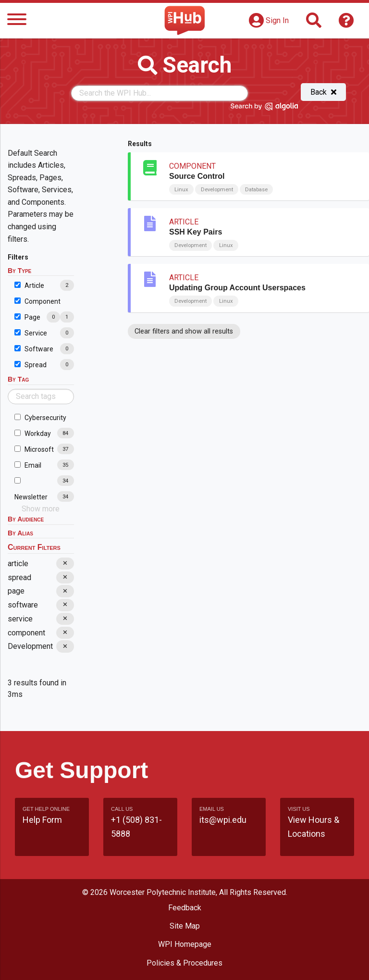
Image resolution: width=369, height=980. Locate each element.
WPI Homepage (185, 944)
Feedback (185, 908)
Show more (41, 509)
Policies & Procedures (184, 963)
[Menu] (17, 21)
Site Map (185, 926)
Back (323, 92)
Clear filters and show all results (184, 331)
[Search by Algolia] (264, 108)
